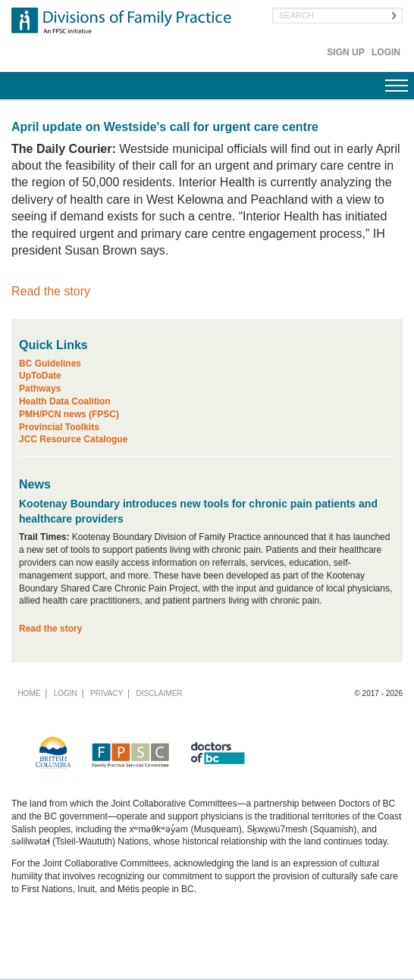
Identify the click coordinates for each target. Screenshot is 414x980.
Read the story (51, 291)
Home (29, 693)
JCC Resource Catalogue (73, 439)
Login (386, 52)
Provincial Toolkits (59, 427)
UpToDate (40, 376)
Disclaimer (159, 693)
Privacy (107, 693)
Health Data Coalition (65, 401)
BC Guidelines (50, 364)
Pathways (40, 389)
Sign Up (345, 52)
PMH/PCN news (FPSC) (69, 414)
